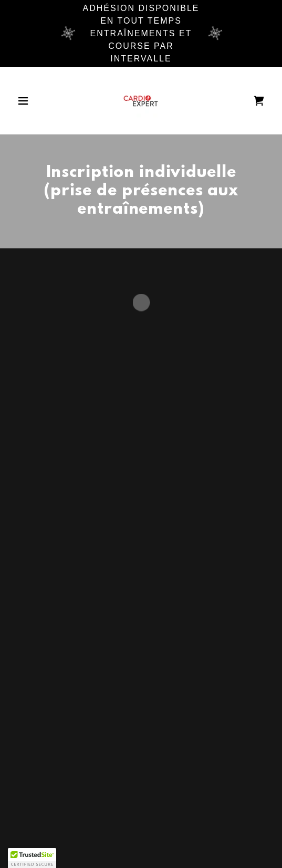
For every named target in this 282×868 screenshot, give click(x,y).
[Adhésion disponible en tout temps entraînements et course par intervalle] (141, 34)
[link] (141, 101)
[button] (32, 101)
